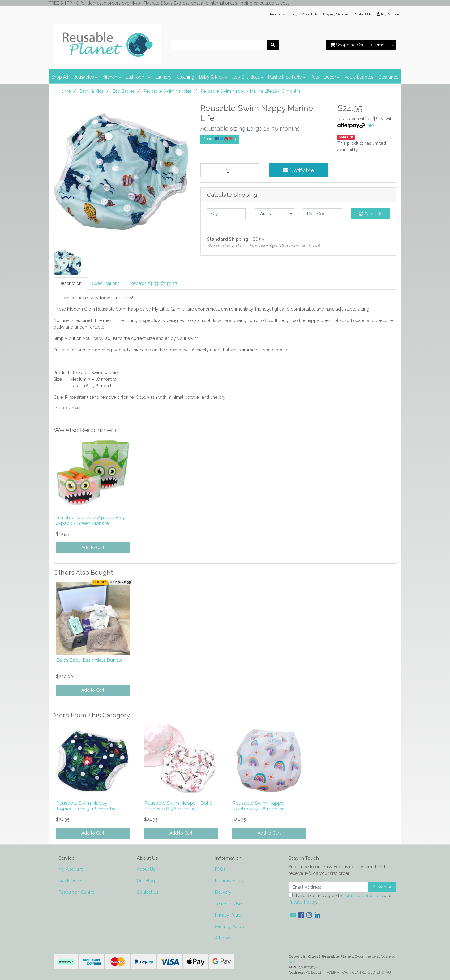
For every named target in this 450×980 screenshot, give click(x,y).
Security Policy (230, 926)
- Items (357, 45)
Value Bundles (359, 77)
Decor (330, 77)
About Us (310, 14)
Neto (292, 962)
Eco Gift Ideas (246, 77)
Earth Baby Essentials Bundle (89, 660)
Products (277, 14)
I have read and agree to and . (340, 899)
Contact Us (363, 14)
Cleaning (185, 77)
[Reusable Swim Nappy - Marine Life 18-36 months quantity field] (230, 170)
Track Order (70, 881)
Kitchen (110, 77)
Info (370, 125)
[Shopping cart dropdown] (392, 45)
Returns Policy (229, 881)
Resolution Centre (76, 892)
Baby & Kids (211, 77)
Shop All (60, 77)
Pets (315, 77)
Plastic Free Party (285, 77)
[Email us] (293, 915)
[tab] (70, 284)
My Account (71, 869)
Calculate (371, 214)
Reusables (84, 77)
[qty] (226, 214)
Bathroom (136, 77)
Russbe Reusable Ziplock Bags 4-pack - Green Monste (91, 520)
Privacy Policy (229, 915)
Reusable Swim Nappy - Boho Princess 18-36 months (178, 806)
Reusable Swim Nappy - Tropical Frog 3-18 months (86, 806)
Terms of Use (228, 904)
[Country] (274, 214)
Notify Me (298, 170)
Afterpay (223, 938)
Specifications (106, 283)
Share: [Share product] (218, 139)
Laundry (163, 77)
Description (70, 283)
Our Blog (146, 881)
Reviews (154, 283)
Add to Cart (93, 548)
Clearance (388, 77)
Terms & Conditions (363, 896)
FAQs (220, 869)
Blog (294, 14)
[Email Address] (329, 887)
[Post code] (323, 214)
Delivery (223, 892)
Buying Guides (336, 14)
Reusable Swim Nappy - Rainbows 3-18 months (260, 806)
